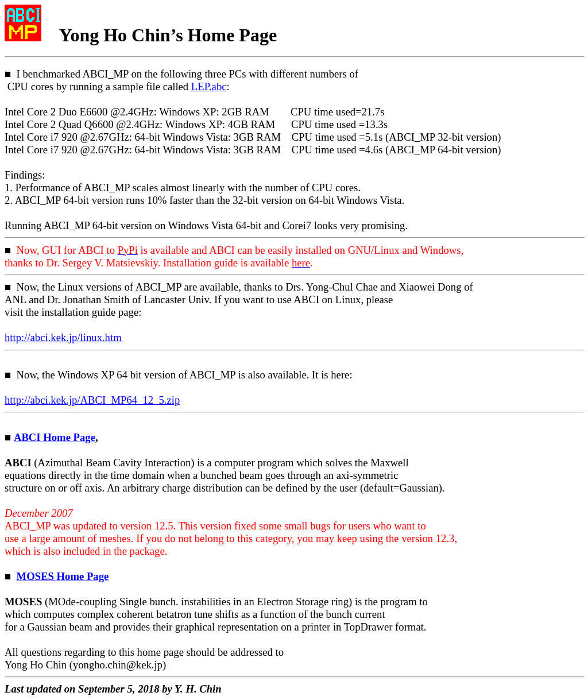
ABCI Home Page (55, 437)
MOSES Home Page (63, 576)
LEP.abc (209, 86)
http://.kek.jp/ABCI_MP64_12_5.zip (92, 400)
